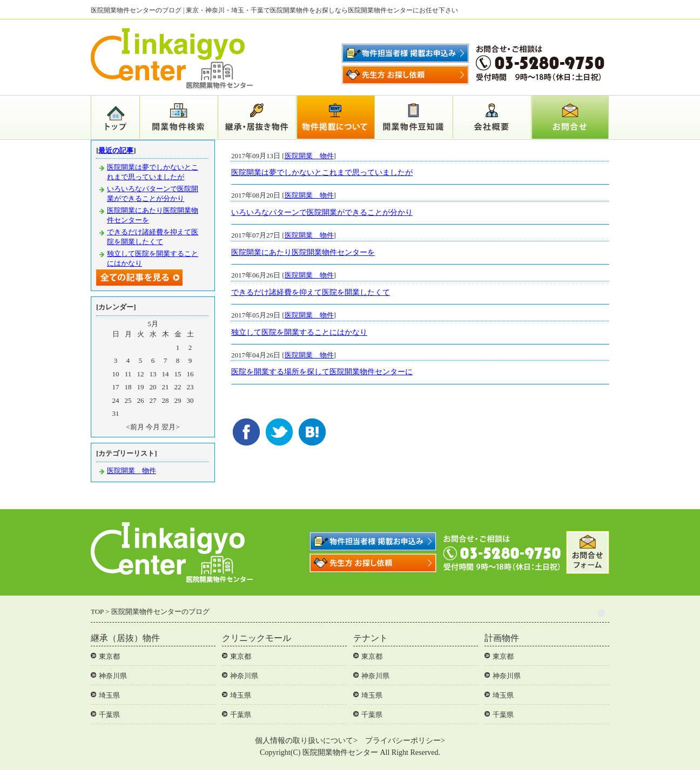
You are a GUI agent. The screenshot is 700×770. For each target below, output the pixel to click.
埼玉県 (109, 695)
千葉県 (109, 715)
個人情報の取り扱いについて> (306, 741)
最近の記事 (116, 150)
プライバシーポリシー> (405, 741)
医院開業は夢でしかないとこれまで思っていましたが (322, 173)
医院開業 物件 (309, 156)
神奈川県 (113, 676)
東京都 (109, 656)
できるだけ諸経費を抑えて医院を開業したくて (311, 292)
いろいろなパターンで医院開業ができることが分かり (322, 212)
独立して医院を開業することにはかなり (299, 332)
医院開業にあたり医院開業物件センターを (303, 252)
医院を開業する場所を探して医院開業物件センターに (322, 372)
